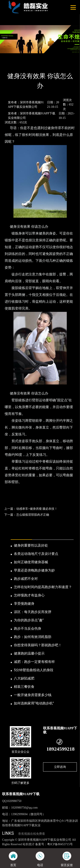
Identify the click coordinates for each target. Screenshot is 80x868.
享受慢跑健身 (24, 604)
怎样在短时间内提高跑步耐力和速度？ (43, 587)
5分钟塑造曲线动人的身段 (34, 670)
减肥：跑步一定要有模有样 (34, 662)
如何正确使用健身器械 (31, 562)
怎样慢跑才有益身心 (29, 595)
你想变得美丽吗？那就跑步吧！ (38, 645)
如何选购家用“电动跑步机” (34, 703)
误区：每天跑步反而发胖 (33, 612)
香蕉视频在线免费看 (32, 834)
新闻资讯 (22, 65)
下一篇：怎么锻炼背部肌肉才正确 (27, 515)
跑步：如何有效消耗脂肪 (33, 637)
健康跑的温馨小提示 (29, 653)
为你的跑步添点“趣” (29, 620)
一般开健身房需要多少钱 (33, 695)
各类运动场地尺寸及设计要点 (36, 554)
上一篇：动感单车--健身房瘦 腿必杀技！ (31, 509)
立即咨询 (60, 767)
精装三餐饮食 (24, 687)
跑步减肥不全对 (26, 579)
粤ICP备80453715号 (60, 844)
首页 (9, 65)
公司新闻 (38, 65)
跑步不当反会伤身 (28, 628)
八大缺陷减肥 (24, 678)
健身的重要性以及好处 (31, 545)
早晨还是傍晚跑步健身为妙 (34, 570)
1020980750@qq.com (24, 808)
